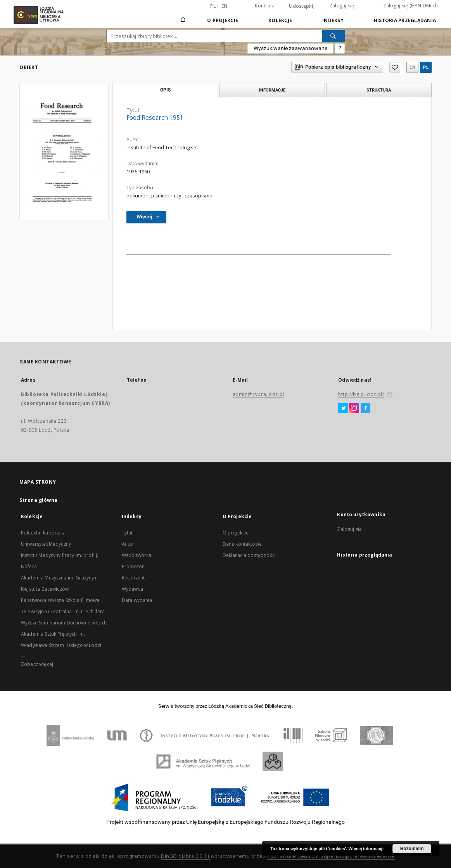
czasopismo (199, 196)
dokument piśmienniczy (154, 196)
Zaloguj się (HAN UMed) (410, 6)
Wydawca (132, 589)
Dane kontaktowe (242, 544)
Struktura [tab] (379, 90)
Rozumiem (412, 849)
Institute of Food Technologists (162, 148)
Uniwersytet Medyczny (46, 544)
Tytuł (127, 533)
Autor (128, 544)
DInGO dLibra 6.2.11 (185, 856)
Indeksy (333, 20)
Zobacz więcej (37, 664)
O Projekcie (223, 20)
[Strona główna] (183, 16)
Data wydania (137, 600)
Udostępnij (302, 6)
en (225, 6)
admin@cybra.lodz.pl (258, 394)
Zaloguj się (342, 6)
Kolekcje (280, 20)
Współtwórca (137, 555)
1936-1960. (139, 172)
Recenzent (133, 578)
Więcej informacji (366, 849)
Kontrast (264, 6)
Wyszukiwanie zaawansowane (290, 48)
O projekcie (236, 533)
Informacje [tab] (272, 90)
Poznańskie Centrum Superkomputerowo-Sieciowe (331, 856)
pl (426, 67)
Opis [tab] (165, 90)
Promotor (133, 566)
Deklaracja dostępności (249, 555)
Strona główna (39, 500)
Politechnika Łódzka (43, 533)
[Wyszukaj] (333, 36)
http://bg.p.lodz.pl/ (361, 394)
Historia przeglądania (405, 20)
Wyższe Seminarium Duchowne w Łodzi (65, 623)
